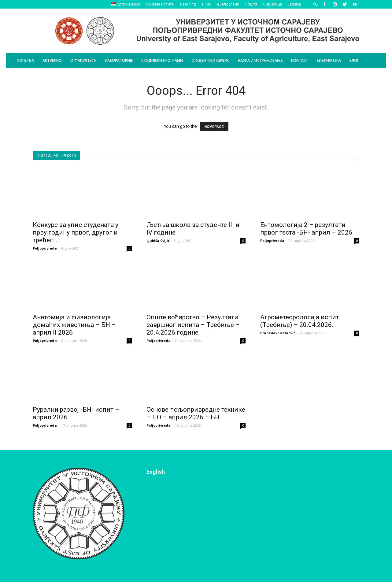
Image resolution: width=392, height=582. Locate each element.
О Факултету (83, 60)
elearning (188, 4)
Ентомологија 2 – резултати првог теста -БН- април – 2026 (306, 229)
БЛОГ (354, 60)
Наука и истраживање (260, 60)
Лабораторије (119, 60)
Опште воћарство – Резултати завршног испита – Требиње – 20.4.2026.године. (193, 325)
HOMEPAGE (214, 127)
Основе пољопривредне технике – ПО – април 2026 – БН (196, 413)
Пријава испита (160, 4)
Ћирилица (272, 4)
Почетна (25, 60)
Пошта (251, 4)
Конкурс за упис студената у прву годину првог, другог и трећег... (76, 232)
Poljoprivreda (45, 248)
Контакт (300, 60)
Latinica (294, 4)
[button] (315, 4)
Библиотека (329, 60)
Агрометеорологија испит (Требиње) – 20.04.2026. (300, 321)
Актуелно (52, 60)
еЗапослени (228, 4)
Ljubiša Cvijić (158, 241)
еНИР (206, 4)
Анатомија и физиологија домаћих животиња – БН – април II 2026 (74, 325)
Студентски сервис (210, 60)
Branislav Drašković (278, 333)
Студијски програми (162, 60)
